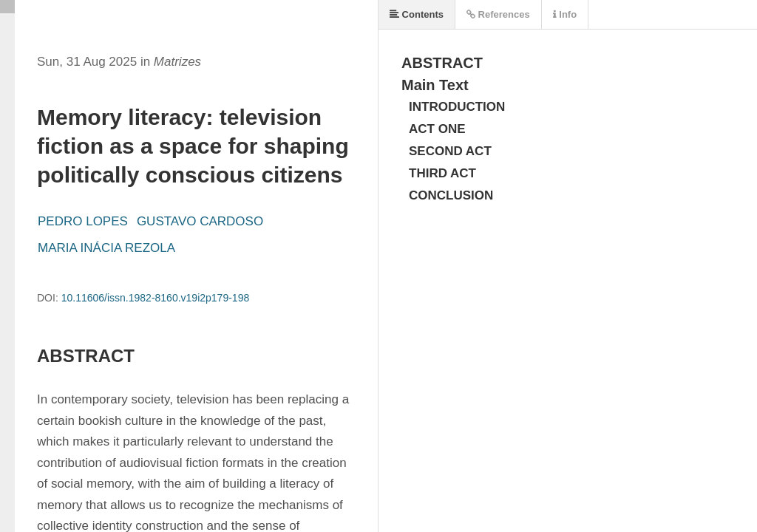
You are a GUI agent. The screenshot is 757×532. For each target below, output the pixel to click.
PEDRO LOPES (83, 221)
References (498, 14)
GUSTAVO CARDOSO (200, 221)
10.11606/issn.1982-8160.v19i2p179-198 (156, 298)
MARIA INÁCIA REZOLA (106, 248)
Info (565, 14)
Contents (417, 14)
